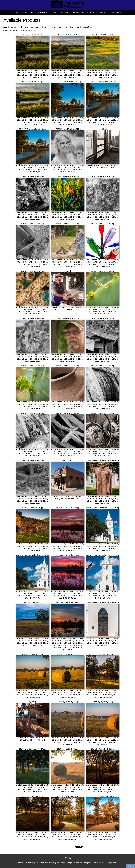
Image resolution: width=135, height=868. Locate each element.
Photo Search (64, 13)
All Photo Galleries (27, 13)
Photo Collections (116, 13)
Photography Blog (43, 13)
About (54, 13)
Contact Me (103, 13)
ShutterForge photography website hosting (88, 863)
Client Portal (91, 13)
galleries (69, 27)
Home (16, 13)
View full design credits (109, 863)
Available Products (78, 13)
